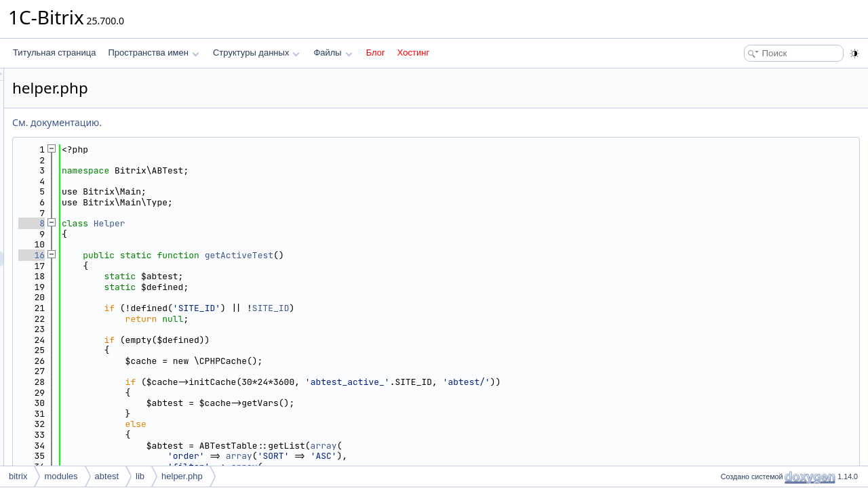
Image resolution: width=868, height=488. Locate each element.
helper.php (182, 476)
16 (201, 255)
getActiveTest (409, 255)
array (493, 446)
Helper (279, 223)
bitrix (18, 476)
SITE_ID (440, 308)
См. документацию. (226, 122)
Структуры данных (256, 53)
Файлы (333, 53)
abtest (107, 476)
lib (140, 476)
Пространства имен (153, 53)
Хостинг (413, 53)
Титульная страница (54, 53)
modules (61, 476)
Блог (376, 53)
